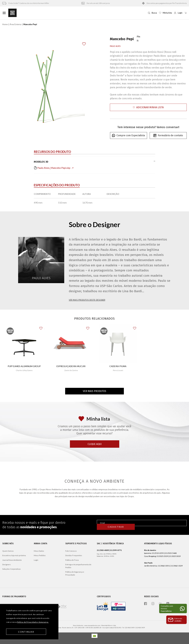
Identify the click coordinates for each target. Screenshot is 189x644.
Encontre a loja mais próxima (14, 555)
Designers (7, 564)
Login (36, 560)
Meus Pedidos (40, 555)
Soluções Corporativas (12, 569)
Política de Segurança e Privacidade (75, 573)
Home (5, 24)
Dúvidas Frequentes (74, 555)
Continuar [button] (26, 632)
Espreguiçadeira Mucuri (71, 366)
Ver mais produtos (94, 391)
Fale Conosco (71, 551)
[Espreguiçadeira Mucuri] (71, 344)
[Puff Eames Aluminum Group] (24, 344)
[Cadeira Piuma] (118, 344)
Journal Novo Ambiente (12, 560)
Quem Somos (8, 551)
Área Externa (16, 24)
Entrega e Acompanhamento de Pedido (78, 566)
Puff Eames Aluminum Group (24, 366)
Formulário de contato (168, 135)
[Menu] (4, 13)
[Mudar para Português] (94, 636)
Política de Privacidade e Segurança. (33, 622)
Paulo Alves (115, 46)
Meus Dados (39, 551)
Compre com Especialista (128, 135)
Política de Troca (72, 560)
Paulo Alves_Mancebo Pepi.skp (54, 168)
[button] (148, 107)
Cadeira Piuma (118, 366)
